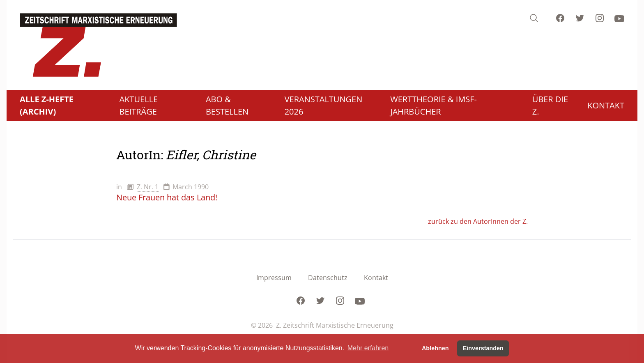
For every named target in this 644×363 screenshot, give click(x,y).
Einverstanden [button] (483, 348)
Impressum (274, 278)
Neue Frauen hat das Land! (167, 197)
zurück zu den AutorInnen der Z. (478, 221)
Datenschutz (328, 278)
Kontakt (376, 278)
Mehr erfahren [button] (368, 348)
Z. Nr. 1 (148, 187)
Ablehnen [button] (435, 348)
